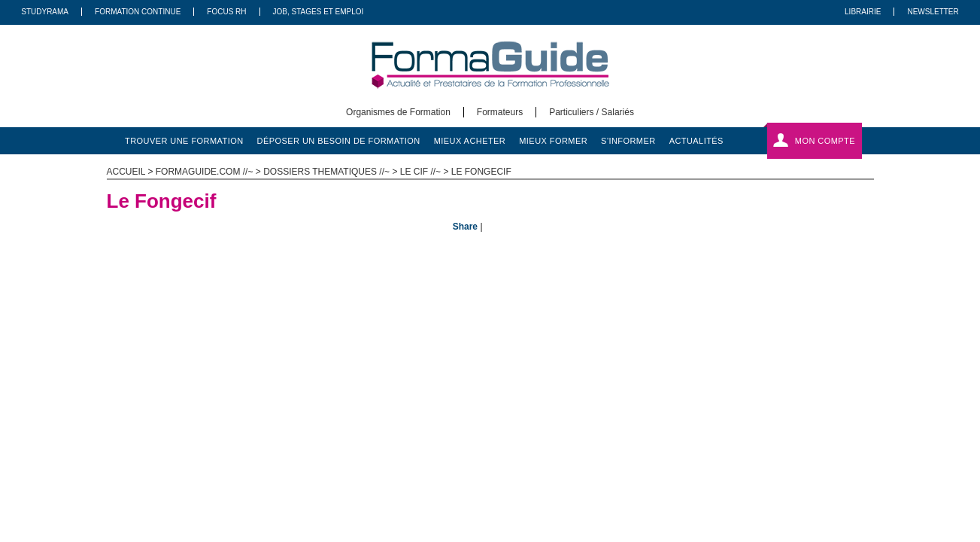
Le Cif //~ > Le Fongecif (456, 172)
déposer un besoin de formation (339, 141)
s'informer (628, 141)
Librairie (863, 12)
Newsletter (933, 12)
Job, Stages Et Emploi (319, 12)
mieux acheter (470, 141)
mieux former (553, 141)
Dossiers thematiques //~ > (332, 172)
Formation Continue (138, 12)
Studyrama (45, 12)
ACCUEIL (126, 172)
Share (465, 227)
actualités (696, 141)
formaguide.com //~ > (209, 172)
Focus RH (226, 12)
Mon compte (825, 141)
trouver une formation (184, 141)
